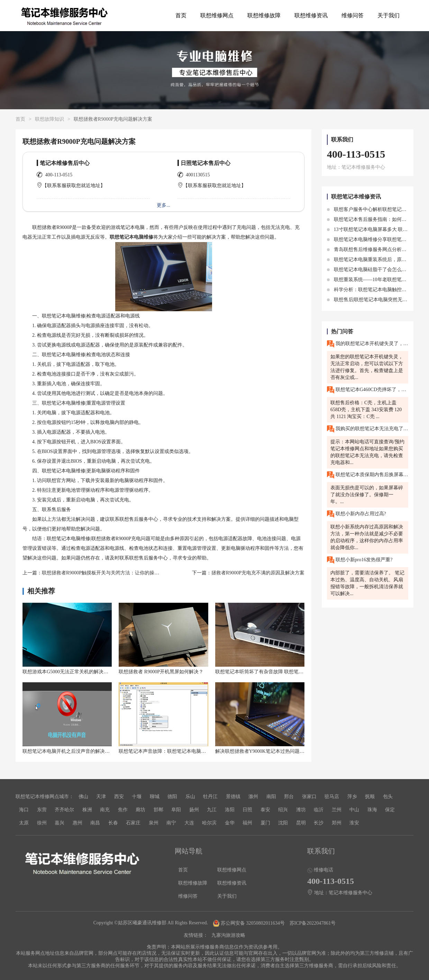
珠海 (372, 810)
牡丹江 (210, 797)
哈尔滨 (209, 823)
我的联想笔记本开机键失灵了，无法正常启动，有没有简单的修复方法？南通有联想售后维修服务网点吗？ (368, 344)
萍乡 (352, 797)
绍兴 (283, 810)
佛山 (83, 797)
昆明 (301, 823)
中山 (354, 810)
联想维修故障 (264, 15)
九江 (212, 810)
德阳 (172, 797)
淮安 (354, 823)
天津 (101, 797)
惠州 (77, 823)
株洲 (87, 810)
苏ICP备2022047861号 (313, 923)
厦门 (265, 823)
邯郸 (158, 810)
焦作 (123, 810)
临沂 (319, 810)
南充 (105, 810)
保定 (390, 810)
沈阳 (283, 823)
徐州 (42, 823)
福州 (247, 823)
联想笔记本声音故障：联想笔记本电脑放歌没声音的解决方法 (184, 751)
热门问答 (342, 331)
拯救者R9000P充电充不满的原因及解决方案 (258, 573)
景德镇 (233, 797)
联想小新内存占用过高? (357, 514)
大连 (189, 823)
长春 (113, 823)
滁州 (253, 797)
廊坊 (140, 810)
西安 (119, 797)
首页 (181, 15)
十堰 (137, 797)
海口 (24, 810)
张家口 (309, 797)
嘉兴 (60, 823)
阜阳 (176, 810)
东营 (42, 810)
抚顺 (370, 797)
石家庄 (133, 823)
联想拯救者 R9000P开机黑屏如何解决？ (161, 672)
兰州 (337, 810)
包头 (388, 797)
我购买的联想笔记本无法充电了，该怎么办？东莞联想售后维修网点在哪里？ (368, 429)
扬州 (194, 810)
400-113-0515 (59, 175)
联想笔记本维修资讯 (356, 197)
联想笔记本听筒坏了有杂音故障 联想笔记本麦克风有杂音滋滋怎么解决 (291, 672)
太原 (24, 823)
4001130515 (198, 175)
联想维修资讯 (311, 15)
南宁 (171, 823)
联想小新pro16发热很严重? (360, 560)
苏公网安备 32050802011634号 (249, 923)
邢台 (289, 797)
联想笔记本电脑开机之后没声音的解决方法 (69, 751)
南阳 (271, 797)
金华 (230, 823)
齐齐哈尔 (64, 810)
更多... (163, 205)
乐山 (190, 797)
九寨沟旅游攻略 (228, 935)
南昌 (95, 823)
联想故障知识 (49, 119)
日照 (247, 810)
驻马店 (332, 797)
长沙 (319, 823)
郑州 (337, 823)
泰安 (265, 810)
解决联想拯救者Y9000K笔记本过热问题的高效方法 (270, 751)
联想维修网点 (217, 15)
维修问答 (353, 15)
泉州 (154, 823)
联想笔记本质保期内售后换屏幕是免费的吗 (368, 475)
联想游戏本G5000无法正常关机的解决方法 (68, 672)
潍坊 (301, 810)
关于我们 (389, 15)
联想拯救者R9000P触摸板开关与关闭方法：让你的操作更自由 (108, 573)
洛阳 (230, 810)
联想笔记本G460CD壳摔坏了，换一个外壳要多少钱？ (368, 390)
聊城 (155, 797)
